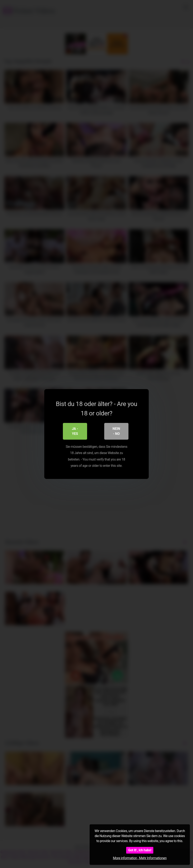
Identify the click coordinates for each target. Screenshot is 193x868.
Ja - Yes (75, 431)
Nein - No (116, 431)
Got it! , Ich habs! (140, 850)
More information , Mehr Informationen (140, 858)
